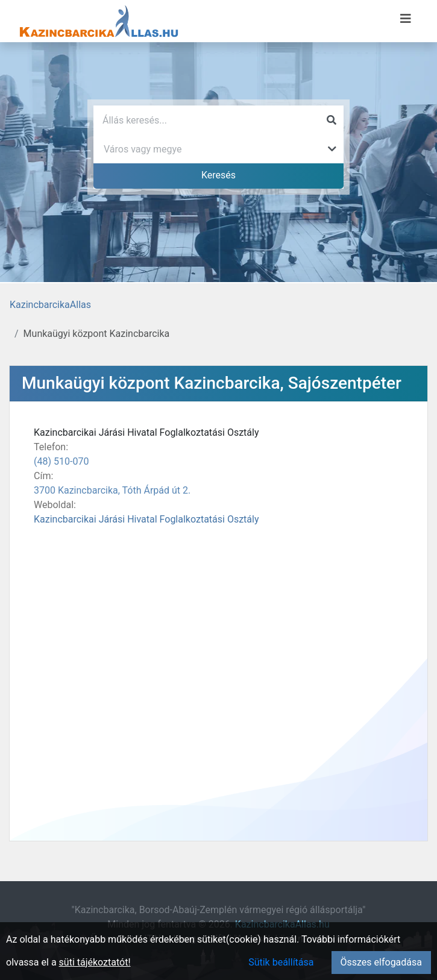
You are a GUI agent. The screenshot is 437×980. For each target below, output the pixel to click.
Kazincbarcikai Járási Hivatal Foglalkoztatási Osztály (146, 519)
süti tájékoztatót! (95, 962)
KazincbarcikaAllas (50, 305)
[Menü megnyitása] (406, 19)
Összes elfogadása (381, 962)
